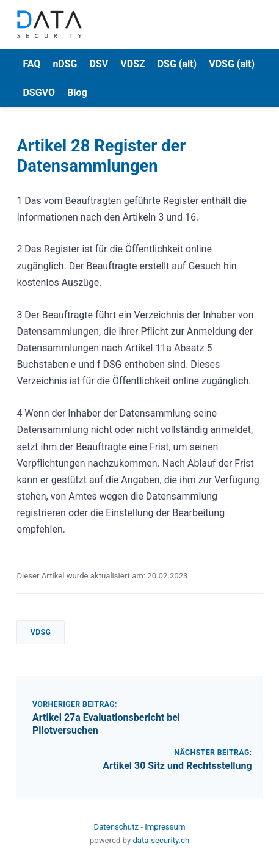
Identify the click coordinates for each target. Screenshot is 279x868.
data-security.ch (161, 840)
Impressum (165, 827)
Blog (77, 93)
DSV (99, 64)
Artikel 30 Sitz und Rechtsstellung (177, 766)
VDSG (41, 632)
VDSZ (132, 64)
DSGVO (39, 93)
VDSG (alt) (232, 64)
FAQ (31, 64)
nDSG (65, 64)
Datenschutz (118, 827)
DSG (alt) (177, 64)
